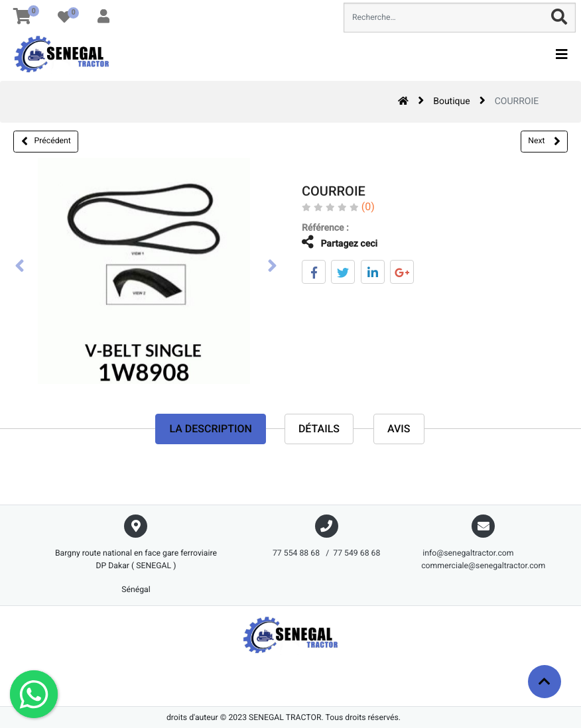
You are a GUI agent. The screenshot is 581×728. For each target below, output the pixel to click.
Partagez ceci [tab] (329, 242)
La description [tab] (210, 429)
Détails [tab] (319, 429)
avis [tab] (399, 429)
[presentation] (20, 267)
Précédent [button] (46, 141)
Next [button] (544, 141)
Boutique (452, 101)
